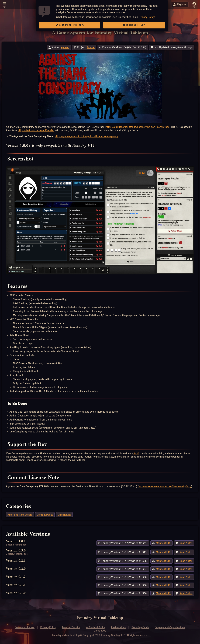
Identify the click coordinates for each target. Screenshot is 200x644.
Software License (25, 627)
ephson (65, 47)
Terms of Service (71, 627)
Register (180, 4)
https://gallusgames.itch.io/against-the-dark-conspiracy (138, 127)
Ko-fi (136, 454)
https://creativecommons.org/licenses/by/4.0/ (165, 487)
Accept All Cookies (70, 25)
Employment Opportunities (170, 627)
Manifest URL (163, 543)
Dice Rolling (64, 515)
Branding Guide (140, 627)
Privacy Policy (147, 17)
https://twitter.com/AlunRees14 (36, 130)
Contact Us (100, 631)
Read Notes (186, 543)
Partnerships (118, 627)
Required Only (134, 25)
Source (91, 47)
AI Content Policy (96, 627)
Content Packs (45, 515)
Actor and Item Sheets (20, 515)
